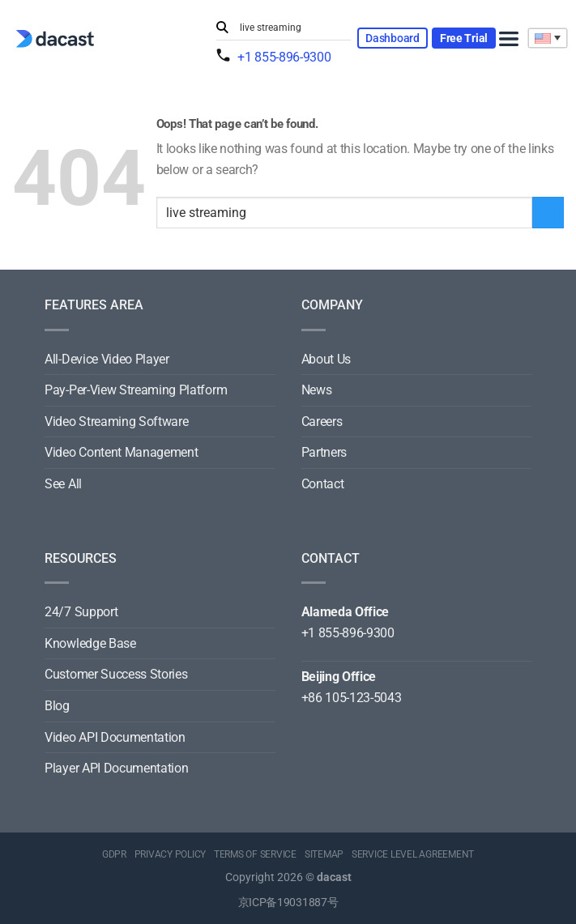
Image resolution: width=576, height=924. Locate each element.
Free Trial (464, 38)
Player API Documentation (116, 768)
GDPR (114, 854)
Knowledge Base (90, 643)
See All (63, 484)
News (317, 390)
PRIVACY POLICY (171, 854)
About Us (326, 359)
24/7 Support (81, 612)
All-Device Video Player (107, 359)
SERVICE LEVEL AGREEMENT (413, 854)
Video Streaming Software (116, 422)
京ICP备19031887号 (288, 903)
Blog (57, 706)
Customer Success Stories (116, 674)
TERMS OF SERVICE (255, 854)
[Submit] (224, 28)
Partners (324, 452)
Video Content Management (121, 452)
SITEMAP (324, 854)
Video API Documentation (115, 737)
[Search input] (292, 28)
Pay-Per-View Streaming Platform (136, 390)
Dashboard (392, 38)
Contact (323, 484)
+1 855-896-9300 (284, 57)
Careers (322, 422)
